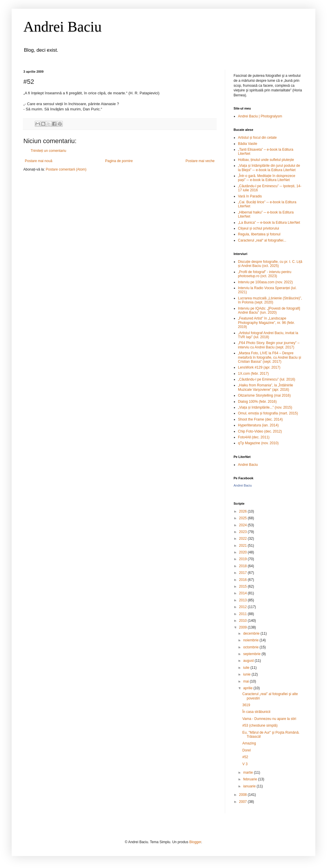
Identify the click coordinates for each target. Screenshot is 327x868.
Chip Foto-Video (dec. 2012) (260, 431)
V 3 (245, 764)
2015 (243, 586)
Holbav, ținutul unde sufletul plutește (266, 160)
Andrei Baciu (62, 27)
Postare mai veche (200, 161)
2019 (243, 559)
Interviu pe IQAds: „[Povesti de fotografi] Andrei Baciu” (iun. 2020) (269, 310)
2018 (243, 566)
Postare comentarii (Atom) (66, 169)
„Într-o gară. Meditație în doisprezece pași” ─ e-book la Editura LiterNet (267, 178)
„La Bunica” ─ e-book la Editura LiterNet (269, 223)
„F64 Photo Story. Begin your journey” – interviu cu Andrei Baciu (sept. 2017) (269, 345)
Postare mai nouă (39, 161)
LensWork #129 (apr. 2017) (259, 367)
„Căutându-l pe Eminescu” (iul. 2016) (267, 379)
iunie (247, 674)
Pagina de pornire (119, 161)
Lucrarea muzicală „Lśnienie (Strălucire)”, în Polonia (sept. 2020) (270, 300)
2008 (243, 795)
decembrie (252, 633)
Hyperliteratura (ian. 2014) (258, 425)
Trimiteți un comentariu (48, 151)
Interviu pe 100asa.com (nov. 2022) (265, 282)
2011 (243, 614)
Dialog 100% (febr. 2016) (257, 402)
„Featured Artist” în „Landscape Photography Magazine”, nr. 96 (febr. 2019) (266, 323)
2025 (243, 518)
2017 (243, 573)
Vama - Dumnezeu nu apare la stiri (269, 719)
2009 (243, 627)
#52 (245, 757)
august (249, 661)
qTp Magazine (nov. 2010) (258, 443)
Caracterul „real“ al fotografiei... (262, 240)
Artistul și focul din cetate (257, 138)
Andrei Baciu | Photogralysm (260, 116)
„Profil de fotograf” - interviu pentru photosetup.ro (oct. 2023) (265, 274)
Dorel (247, 750)
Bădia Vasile (248, 144)
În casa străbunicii (256, 712)
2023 (243, 532)
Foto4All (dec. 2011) (254, 437)
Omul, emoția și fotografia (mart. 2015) (268, 413)
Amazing (249, 743)
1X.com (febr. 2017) (253, 374)
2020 (243, 552)
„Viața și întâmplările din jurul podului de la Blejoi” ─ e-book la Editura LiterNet (269, 168)
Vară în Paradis (250, 196)
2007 (243, 802)
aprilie (248, 688)
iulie (247, 668)
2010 (243, 621)
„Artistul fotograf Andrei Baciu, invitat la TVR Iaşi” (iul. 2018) (268, 335)
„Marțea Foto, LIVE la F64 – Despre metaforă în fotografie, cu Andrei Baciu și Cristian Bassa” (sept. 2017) (269, 357)
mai (247, 681)
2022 (243, 539)
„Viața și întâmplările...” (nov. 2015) (265, 407)
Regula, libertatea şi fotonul (259, 234)
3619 (246, 705)
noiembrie (251, 640)
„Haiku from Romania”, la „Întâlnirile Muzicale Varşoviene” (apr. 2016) (266, 387)
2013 (243, 600)
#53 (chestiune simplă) (260, 725)
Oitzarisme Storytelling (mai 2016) (264, 395)
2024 (243, 525)
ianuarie (250, 786)
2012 (243, 607)
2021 (243, 546)
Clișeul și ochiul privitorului (259, 228)
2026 (243, 511)
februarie (251, 779)
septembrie (252, 654)
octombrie (251, 647)
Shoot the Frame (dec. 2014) (260, 419)
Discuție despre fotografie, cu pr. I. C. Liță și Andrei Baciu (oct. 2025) (270, 264)
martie (249, 772)
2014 (243, 593)
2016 (243, 580)
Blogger (195, 842)
